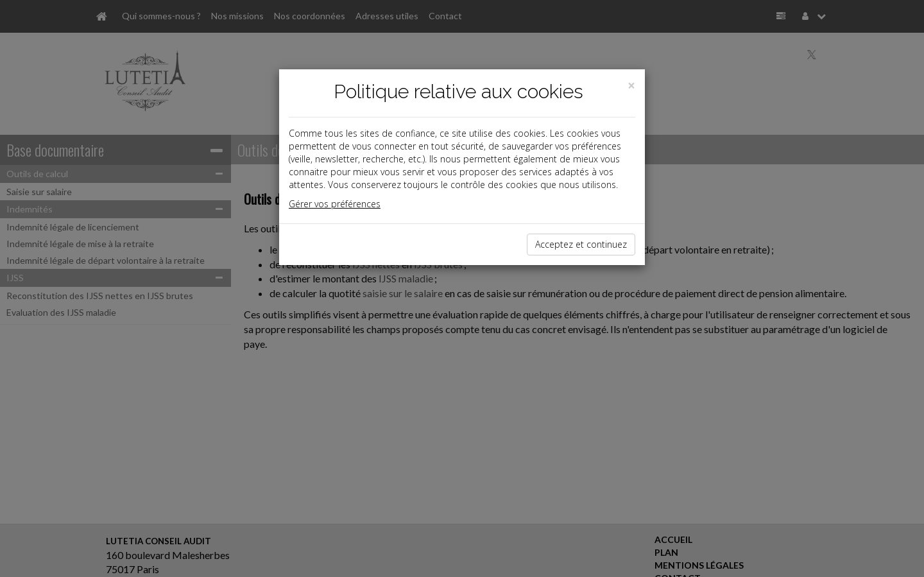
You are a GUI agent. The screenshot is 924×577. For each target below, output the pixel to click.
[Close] (631, 86)
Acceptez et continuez (581, 244)
